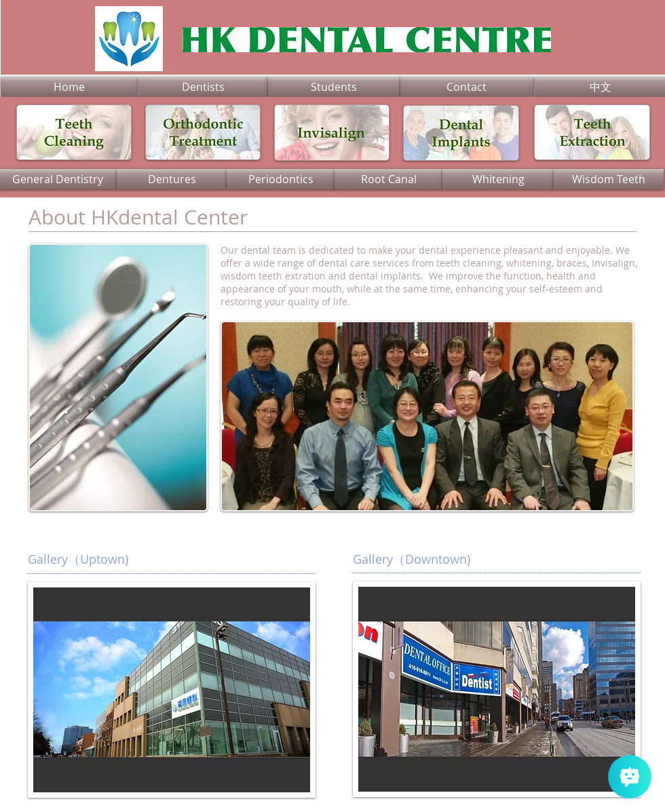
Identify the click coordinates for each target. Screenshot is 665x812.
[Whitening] (498, 179)
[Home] (69, 87)
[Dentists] (203, 87)
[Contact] (466, 87)
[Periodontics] (281, 179)
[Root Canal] (388, 179)
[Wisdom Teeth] (609, 179)
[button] (497, 689)
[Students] (334, 87)
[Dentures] (172, 179)
